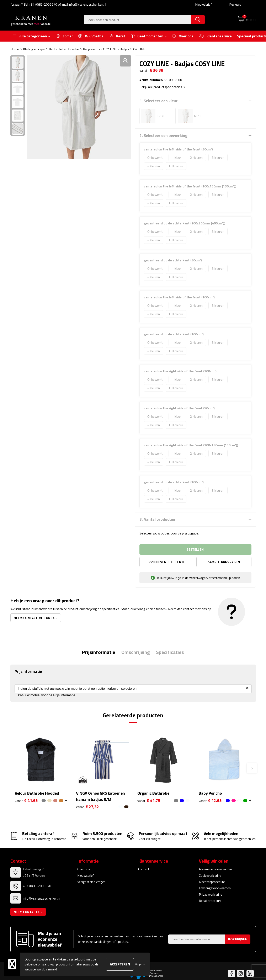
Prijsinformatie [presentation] (99, 652)
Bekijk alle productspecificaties (162, 87)
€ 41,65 (26, 801)
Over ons (84, 869)
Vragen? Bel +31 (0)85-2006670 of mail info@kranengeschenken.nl (59, 4)
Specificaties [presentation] (170, 652)
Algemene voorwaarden (215, 869)
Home (15, 49)
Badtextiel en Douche (64, 49)
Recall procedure (210, 901)
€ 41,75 (149, 801)
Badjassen (90, 49)
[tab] (99, 652)
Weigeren (140, 964)
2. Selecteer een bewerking (163, 135)
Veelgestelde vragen (91, 882)
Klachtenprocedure (212, 882)
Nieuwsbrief (204, 4)
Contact (144, 869)
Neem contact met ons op (36, 618)
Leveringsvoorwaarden (215, 888)
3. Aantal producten (157, 519)
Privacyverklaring (211, 894)
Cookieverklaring (210, 875)
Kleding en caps (34, 49)
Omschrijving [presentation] (136, 652)
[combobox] (138, 20)
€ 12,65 (210, 801)
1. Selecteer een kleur (159, 101)
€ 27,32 (87, 807)
